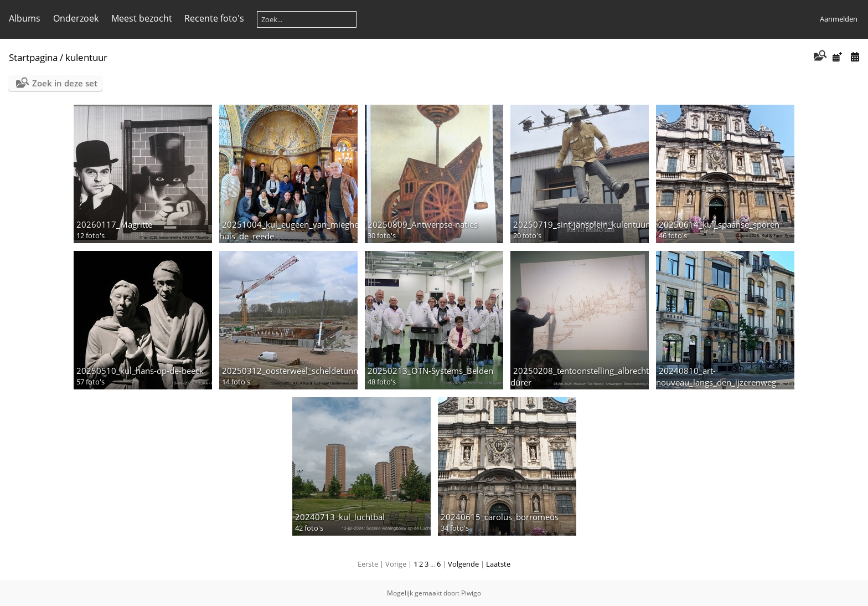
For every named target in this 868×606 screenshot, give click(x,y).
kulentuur (86, 57)
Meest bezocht (142, 18)
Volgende (463, 564)
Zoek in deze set (65, 83)
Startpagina (33, 57)
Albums (25, 18)
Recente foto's (214, 18)
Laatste (498, 564)
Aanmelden (839, 19)
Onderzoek (76, 18)
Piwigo (471, 593)
